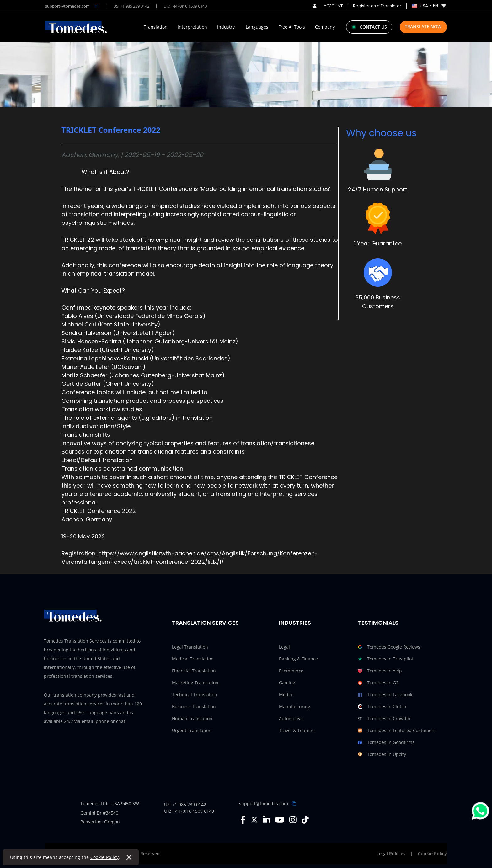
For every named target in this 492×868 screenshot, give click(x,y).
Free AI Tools (292, 27)
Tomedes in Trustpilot (386, 659)
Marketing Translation (195, 683)
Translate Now (423, 27)
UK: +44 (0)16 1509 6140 (185, 6)
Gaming (287, 683)
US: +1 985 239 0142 (131, 6)
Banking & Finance (298, 659)
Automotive (291, 718)
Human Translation (192, 718)
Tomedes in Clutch (382, 707)
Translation (156, 27)
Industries (295, 623)
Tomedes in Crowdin (384, 719)
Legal (284, 647)
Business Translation (194, 706)
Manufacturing (295, 706)
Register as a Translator (377, 6)
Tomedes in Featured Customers (397, 731)
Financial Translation (194, 671)
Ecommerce (291, 671)
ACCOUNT (328, 6)
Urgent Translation (192, 730)
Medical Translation (193, 659)
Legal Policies (391, 853)
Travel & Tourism (297, 730)
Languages (257, 27)
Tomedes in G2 (378, 683)
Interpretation (192, 27)
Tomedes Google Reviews (389, 647)
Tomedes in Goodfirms (386, 742)
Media (286, 695)
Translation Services (205, 623)
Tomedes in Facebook (385, 695)
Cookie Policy (105, 857)
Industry (226, 27)
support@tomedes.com (264, 803)
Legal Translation (190, 647)
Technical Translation (195, 695)
